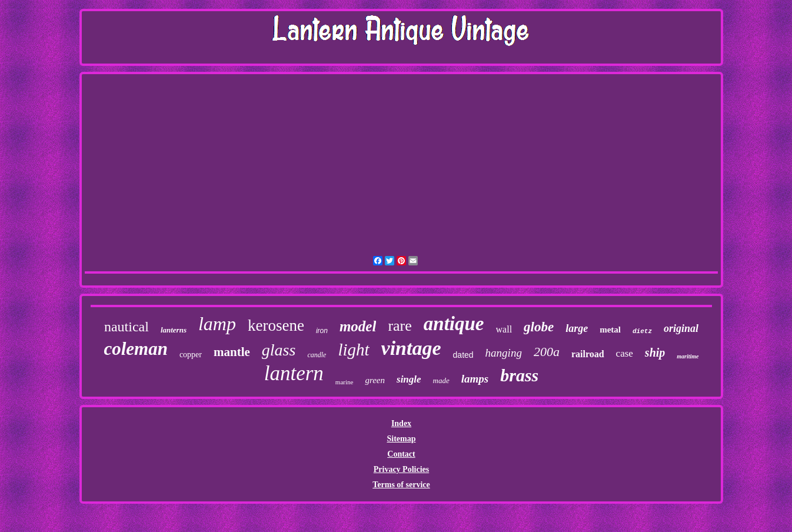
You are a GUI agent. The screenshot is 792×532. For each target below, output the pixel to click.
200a (547, 352)
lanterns (174, 330)
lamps (475, 379)
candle (317, 355)
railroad (588, 354)
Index (401, 423)
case (625, 353)
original (681, 328)
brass (519, 375)
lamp (217, 324)
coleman (136, 349)
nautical (127, 327)
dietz (642, 331)
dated (463, 355)
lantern (294, 373)
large (577, 328)
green (375, 380)
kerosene (276, 325)
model (358, 326)
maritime (688, 356)
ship (655, 353)
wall (504, 329)
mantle (232, 352)
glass (279, 350)
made (441, 380)
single (409, 379)
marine (345, 382)
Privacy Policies (401, 469)
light (353, 350)
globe (539, 327)
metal (610, 330)
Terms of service (401, 485)
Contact (401, 454)
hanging (504, 353)
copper (191, 355)
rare (400, 326)
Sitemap (401, 439)
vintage (411, 348)
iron (322, 331)
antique (454, 324)
